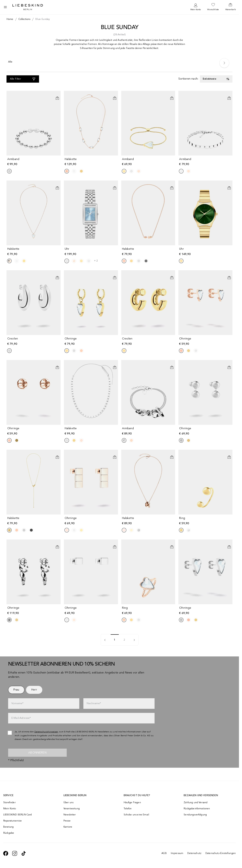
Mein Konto (196, 10)
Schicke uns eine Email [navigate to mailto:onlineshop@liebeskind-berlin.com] (136, 815)
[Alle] (10, 63)
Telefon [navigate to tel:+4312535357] (128, 809)
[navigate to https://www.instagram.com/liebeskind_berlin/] (15, 853)
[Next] (224, 63)
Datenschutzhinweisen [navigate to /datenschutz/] (46, 732)
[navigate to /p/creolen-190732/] (149, 341)
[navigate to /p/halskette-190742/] (34, 252)
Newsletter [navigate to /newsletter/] (70, 815)
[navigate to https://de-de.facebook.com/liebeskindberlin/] (6, 853)
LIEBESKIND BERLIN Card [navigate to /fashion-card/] (18, 815)
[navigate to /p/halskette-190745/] (91, 431)
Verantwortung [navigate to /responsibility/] (72, 809)
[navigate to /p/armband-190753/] (34, 162)
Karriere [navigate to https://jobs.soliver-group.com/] (68, 827)
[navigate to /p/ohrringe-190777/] (206, 611)
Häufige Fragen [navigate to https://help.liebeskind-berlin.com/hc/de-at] (132, 803)
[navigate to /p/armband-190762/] (206, 162)
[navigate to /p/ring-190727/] (149, 611)
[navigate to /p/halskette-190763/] (34, 521)
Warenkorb (231, 10)
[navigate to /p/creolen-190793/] (34, 341)
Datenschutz (194, 853)
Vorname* (17, 703)
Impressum (177, 853)
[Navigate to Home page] (28, 7)
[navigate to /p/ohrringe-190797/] (206, 431)
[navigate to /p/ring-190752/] (206, 521)
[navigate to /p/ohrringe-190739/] (91, 521)
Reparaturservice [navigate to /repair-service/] (13, 821)
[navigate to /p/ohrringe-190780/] (91, 341)
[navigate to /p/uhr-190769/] (91, 252)
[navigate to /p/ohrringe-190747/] (206, 341)
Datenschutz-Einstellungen (221, 853)
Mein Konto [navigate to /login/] (10, 809)
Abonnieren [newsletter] (37, 753)
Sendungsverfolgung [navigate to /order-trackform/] (195, 815)
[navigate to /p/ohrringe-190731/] (34, 431)
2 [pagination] (124, 640)
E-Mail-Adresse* (21, 718)
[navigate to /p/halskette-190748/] (91, 162)
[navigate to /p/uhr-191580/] (206, 252)
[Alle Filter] (23, 79)
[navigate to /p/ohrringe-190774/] (34, 611)
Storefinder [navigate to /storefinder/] (9, 803)
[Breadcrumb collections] (24, 19)
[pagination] (134, 640)
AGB (164, 853)
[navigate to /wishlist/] (213, 7)
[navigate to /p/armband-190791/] (149, 162)
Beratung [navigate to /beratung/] (8, 827)
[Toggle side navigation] (5, 7)
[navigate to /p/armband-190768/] (149, 431)
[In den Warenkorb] (57, 98)
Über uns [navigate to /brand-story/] (68, 803)
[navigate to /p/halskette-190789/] (149, 521)
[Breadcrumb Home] (10, 19)
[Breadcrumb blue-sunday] (42, 19)
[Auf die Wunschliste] (57, 95)
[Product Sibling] (9, 171)
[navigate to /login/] (196, 7)
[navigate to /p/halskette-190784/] (149, 252)
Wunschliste (213, 10)
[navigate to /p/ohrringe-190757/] (91, 611)
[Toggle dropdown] (216, 79)
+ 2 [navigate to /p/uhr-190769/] (96, 261)
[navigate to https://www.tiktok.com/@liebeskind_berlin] (24, 853)
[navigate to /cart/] (231, 7)
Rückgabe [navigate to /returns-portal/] (9, 833)
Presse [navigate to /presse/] (67, 821)
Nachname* (94, 703)
